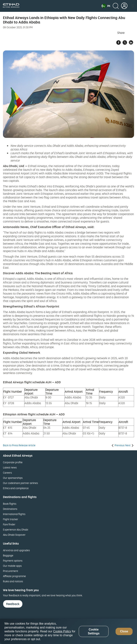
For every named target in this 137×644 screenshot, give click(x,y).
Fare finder (9, 524)
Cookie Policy (62, 631)
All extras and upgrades (16, 550)
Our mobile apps (12, 566)
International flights (14, 514)
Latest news (10, 467)
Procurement (11, 571)
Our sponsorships (13, 478)
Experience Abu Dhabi (16, 530)
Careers (7, 473)
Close (124, 631)
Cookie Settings (94, 631)
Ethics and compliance (16, 488)
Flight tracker (11, 519)
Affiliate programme (14, 576)
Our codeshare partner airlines (20, 483)
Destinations (10, 509)
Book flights (10, 504)
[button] (106, 6)
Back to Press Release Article (19, 445)
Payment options (13, 561)
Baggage (8, 555)
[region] (68, 631)
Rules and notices (13, 581)
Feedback (13, 604)
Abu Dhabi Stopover (14, 535)
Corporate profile (13, 462)
